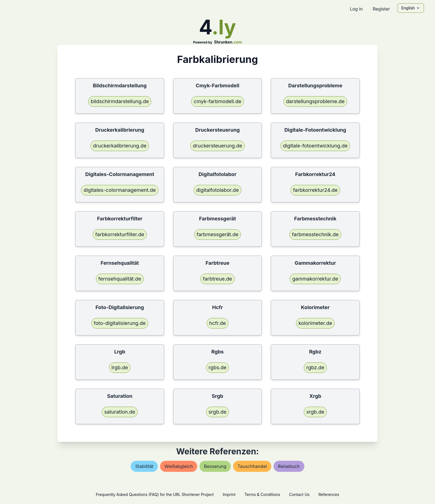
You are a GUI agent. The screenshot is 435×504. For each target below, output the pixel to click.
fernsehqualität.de (120, 279)
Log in (356, 9)
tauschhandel (252, 466)
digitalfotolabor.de (217, 190)
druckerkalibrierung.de (120, 146)
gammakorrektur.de (315, 279)
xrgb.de (315, 412)
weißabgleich (179, 466)
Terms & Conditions (262, 494)
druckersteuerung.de (217, 146)
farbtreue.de (217, 279)
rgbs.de (218, 367)
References (329, 494)
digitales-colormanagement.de (120, 190)
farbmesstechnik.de (315, 234)
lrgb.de (120, 367)
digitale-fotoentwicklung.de (315, 146)
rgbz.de (315, 367)
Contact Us (299, 494)
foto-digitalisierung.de (120, 323)
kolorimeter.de (315, 323)
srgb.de (218, 412)
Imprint (229, 494)
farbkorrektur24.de (315, 190)
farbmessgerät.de (218, 234)
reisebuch (289, 466)
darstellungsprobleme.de (315, 101)
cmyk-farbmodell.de (217, 101)
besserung (215, 466)
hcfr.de (217, 323)
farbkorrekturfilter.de (120, 234)
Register (381, 9)
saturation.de (120, 412)
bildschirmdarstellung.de (120, 101)
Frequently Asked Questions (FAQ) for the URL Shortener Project (155, 494)
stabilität (144, 466)
